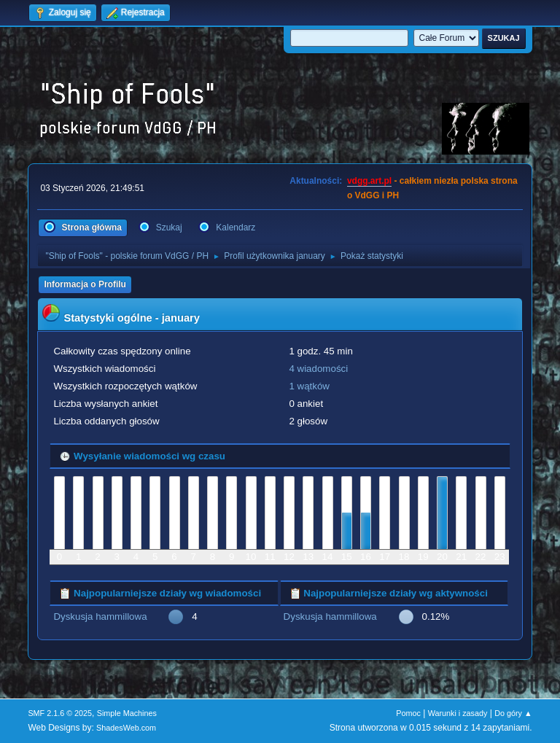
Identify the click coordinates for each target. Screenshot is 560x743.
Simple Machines (127, 713)
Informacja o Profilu (85, 284)
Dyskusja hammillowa (100, 616)
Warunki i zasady (458, 713)
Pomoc (408, 713)
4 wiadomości (318, 369)
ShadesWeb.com (126, 728)
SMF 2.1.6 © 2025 (60, 713)
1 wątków (309, 386)
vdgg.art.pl (369, 181)
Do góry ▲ (513, 713)
